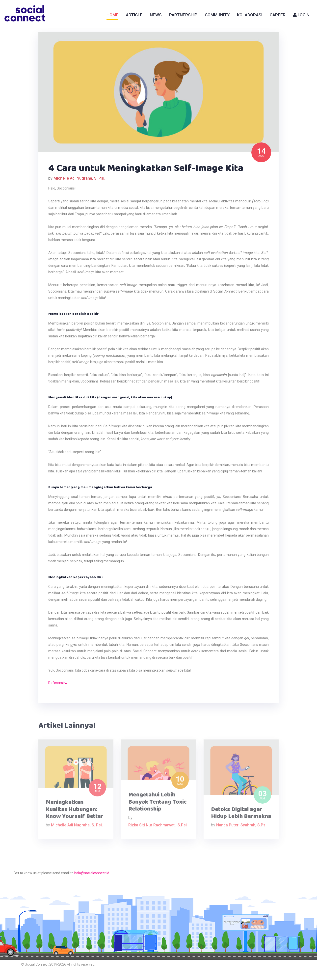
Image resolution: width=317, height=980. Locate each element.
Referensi (58, 683)
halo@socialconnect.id (92, 873)
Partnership (183, 15)
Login (301, 15)
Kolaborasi (250, 15)
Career (278, 15)
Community (217, 15)
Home (112, 15)
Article (134, 15)
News (156, 15)
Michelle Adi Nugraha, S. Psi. (79, 178)
